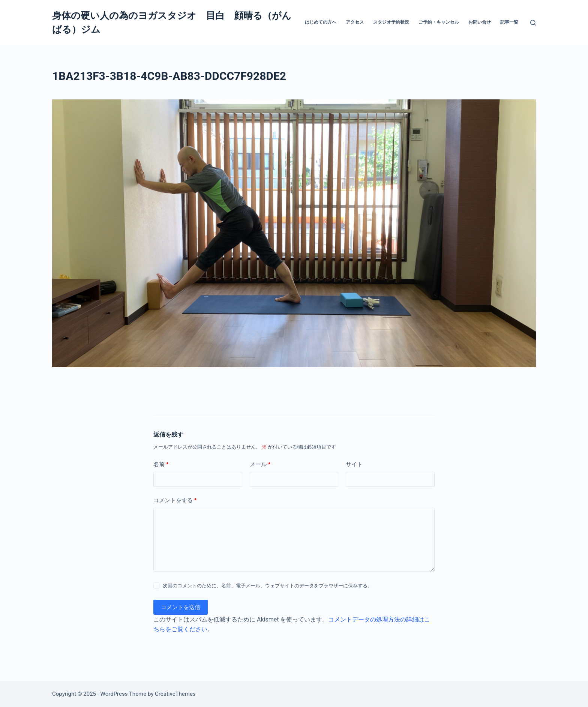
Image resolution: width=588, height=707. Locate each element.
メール (260, 465)
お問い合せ (480, 22)
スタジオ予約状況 (391, 22)
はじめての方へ (321, 22)
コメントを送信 (181, 607)
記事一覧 (509, 22)
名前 (161, 465)
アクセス (355, 22)
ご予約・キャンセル (439, 22)
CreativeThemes (175, 694)
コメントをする (175, 501)
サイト (354, 464)
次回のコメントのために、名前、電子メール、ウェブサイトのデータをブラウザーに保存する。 (268, 586)
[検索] (533, 23)
